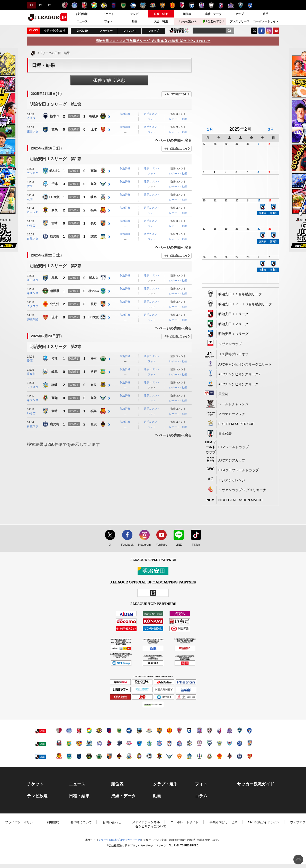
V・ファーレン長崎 (250, 5)
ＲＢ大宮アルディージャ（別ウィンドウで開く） (129, 743)
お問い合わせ (112, 822)
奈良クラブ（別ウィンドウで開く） (159, 756)
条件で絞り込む (109, 80)
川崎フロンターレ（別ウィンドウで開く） (139, 730)
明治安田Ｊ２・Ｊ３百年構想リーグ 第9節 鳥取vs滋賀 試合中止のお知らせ (153, 41)
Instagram (269, 31)
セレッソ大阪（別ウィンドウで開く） (199, 730)
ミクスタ (33, 306)
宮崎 (55, 224)
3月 (271, 129)
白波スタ (33, 238)
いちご (31, 225)
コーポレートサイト (266, 21)
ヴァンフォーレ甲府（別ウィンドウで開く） (159, 743)
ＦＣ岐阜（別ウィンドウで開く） (129, 756)
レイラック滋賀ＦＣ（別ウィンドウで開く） (139, 756)
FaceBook (262, 31)
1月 (210, 129)
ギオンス (33, 293)
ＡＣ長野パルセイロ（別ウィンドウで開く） (109, 756)
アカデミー (106, 31)
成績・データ (213, 14)
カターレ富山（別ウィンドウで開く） (179, 743)
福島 (94, 210)
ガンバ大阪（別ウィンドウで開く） (189, 730)
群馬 (55, 130)
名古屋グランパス (172, 5)
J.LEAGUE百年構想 (179, 30)
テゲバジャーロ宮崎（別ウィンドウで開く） (250, 743)
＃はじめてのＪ (213, 21)
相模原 (94, 117)
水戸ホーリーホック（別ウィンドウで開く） (69, 730)
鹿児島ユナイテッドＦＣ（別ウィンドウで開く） (240, 756)
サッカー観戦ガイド (256, 784)
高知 (94, 171)
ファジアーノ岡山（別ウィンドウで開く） (219, 730)
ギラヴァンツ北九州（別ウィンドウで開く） (219, 756)
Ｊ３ (49, 5)
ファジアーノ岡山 (221, 5)
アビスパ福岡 (241, 5)
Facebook (126, 545)
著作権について (81, 822)
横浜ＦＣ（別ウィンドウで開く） (139, 743)
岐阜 (94, 197)
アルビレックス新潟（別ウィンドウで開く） (169, 743)
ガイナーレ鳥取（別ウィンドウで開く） (169, 756)
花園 (30, 199)
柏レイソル (104, 5)
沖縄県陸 (33, 319)
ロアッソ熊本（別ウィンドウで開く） (229, 756)
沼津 (55, 184)
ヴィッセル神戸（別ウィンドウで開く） (209, 730)
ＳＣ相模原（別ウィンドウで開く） (89, 756)
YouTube (276, 31)
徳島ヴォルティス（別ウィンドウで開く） (209, 743)
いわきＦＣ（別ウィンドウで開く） (109, 743)
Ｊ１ (31, 5)
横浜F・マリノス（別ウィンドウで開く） (149, 730)
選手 (266, 14)
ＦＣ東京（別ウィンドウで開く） (109, 730)
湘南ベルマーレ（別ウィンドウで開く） (149, 743)
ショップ (154, 31)
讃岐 (94, 237)
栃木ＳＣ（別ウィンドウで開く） (69, 756)
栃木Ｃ (55, 117)
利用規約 (53, 822)
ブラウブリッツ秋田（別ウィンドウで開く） (89, 743)
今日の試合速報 (55, 30)
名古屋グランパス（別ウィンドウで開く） (169, 730)
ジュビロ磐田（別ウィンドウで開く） (189, 743)
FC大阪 (55, 197)
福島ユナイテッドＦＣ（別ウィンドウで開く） (59, 756)
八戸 (94, 372)
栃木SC (54, 171)
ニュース (82, 21)
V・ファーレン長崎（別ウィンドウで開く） (250, 730)
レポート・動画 (178, 119)
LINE (176, 545)
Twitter (254, 31)
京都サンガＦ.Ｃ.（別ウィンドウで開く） (179, 730)
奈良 (55, 210)
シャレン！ (130, 31)
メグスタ (33, 387)
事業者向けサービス (223, 822)
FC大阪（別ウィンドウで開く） (149, 756)
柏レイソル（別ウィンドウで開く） (99, 730)
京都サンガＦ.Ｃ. (182, 5)
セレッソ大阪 (201, 5)
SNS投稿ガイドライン (264, 822)
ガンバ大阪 (192, 5)
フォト (108, 21)
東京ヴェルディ (123, 5)
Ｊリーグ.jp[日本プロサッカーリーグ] (120, 840)
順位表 (187, 14)
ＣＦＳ (31, 118)
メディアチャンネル (146, 822)
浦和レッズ (84, 5)
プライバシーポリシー (21, 822)
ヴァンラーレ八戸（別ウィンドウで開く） (69, 743)
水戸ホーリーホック (74, 5)
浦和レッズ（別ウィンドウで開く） (79, 730)
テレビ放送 (37, 796)
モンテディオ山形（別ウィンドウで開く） (99, 743)
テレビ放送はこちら (176, 94)
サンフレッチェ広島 (231, 5)
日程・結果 (161, 14)
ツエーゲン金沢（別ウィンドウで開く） (119, 756)
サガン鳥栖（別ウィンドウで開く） (229, 743)
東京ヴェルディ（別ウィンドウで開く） (119, 730)
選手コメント (152, 114)
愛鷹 (30, 186)
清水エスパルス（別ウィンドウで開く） (159, 730)
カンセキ (33, 173)
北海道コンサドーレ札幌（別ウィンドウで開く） (59, 743)
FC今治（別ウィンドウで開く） (219, 743)
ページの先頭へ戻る (175, 140)
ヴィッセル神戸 (211, 5)
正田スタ (33, 131)
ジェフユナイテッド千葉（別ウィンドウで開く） (89, 730)
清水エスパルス (162, 5)
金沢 (94, 424)
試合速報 (82, 14)
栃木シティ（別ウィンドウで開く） (119, 743)
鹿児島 (55, 237)
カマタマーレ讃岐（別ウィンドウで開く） (189, 756)
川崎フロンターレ (143, 5)
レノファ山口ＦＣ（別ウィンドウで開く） (179, 756)
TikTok (193, 545)
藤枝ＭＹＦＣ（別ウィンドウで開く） (199, 743)
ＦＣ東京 (114, 5)
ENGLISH (82, 31)
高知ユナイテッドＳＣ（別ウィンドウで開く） (209, 756)
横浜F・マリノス (153, 5)
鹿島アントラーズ (65, 5)
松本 (94, 359)
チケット (108, 14)
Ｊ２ (40, 5)
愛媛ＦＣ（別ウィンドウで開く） (199, 756)
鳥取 (94, 184)
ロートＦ (33, 212)
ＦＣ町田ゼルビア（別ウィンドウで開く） (129, 730)
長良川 (31, 374)
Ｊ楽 (187, 21)
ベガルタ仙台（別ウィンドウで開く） (79, 743)
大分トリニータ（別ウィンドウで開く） (240, 743)
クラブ (240, 14)
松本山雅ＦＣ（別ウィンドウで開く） (99, 756)
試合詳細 (125, 114)
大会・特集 (161, 21)
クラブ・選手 (165, 784)
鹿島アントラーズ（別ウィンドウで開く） (59, 730)
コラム (201, 796)
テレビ (135, 14)
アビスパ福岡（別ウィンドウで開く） (240, 730)
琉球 (94, 130)
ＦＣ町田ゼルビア (133, 5)
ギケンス (33, 400)
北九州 (55, 304)
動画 (134, 21)
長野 (94, 224)
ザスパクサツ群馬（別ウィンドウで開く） (79, 756)
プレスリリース (240, 21)
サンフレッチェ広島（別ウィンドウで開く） (229, 730)
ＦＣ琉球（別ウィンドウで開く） (250, 756)
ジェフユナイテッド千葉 (94, 5)
